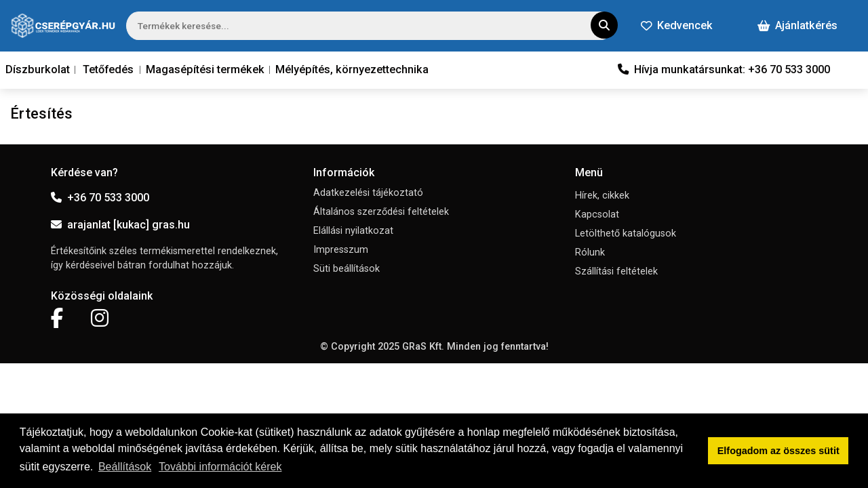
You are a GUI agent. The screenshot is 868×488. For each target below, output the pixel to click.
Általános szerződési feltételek (381, 212)
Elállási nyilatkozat (353, 231)
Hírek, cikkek (602, 196)
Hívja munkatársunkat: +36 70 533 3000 (724, 69)
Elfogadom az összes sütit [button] (778, 451)
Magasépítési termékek (205, 69)
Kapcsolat (597, 215)
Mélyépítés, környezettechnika (352, 69)
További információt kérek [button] (220, 467)
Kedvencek (677, 25)
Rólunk (590, 252)
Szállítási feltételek (616, 271)
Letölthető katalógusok (626, 233)
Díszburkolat (38, 69)
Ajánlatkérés (797, 25)
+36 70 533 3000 (100, 198)
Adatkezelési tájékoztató (368, 193)
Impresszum (341, 250)
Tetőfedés (108, 69)
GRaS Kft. (423, 347)
